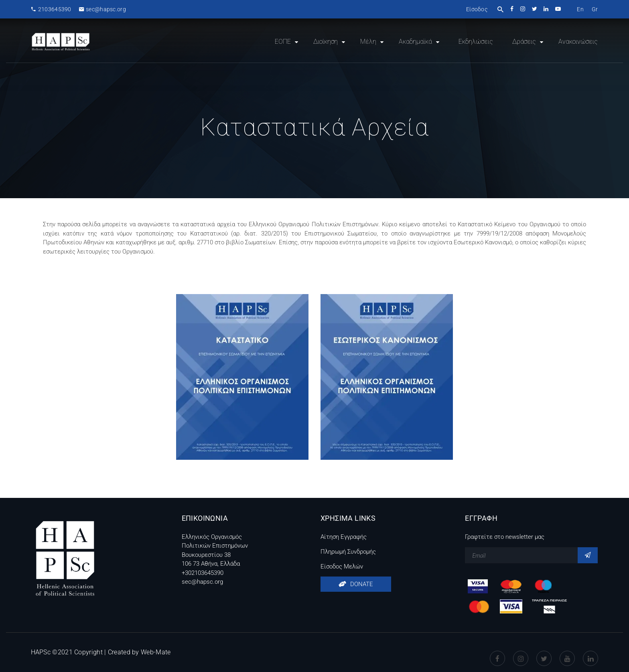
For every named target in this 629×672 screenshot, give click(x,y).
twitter (535, 9)
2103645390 (51, 9)
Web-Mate (156, 652)
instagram (523, 9)
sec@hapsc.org (102, 9)
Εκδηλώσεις (476, 42)
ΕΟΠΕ (283, 42)
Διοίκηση (326, 42)
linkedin (547, 9)
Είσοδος (477, 9)
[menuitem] (580, 9)
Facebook (497, 652)
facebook (512, 9)
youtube (558, 9)
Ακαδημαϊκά (415, 42)
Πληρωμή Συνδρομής (348, 552)
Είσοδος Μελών (342, 566)
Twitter (544, 652)
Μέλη (368, 42)
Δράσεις (524, 42)
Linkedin (590, 652)
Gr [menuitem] (595, 9)
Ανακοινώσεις (578, 42)
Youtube (567, 652)
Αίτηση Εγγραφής (344, 537)
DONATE (356, 584)
